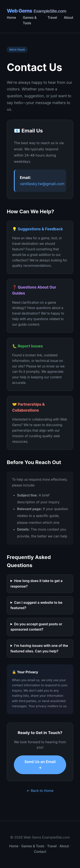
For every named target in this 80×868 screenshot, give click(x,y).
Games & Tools (33, 846)
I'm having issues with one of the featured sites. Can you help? (39, 648)
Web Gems (36, 11)
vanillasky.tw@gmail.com (42, 184)
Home (11, 18)
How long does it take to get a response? (36, 584)
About (68, 18)
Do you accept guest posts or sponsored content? (36, 627)
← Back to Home (40, 791)
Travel (52, 18)
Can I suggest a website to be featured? (36, 605)
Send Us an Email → (40, 765)
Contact (40, 852)
